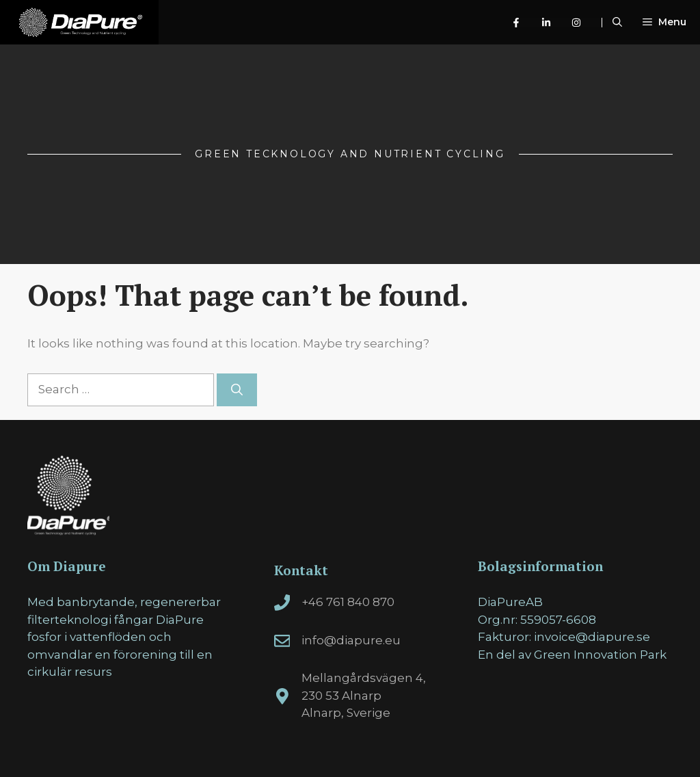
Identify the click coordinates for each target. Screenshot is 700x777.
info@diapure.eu (351, 640)
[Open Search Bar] (617, 22)
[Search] (237, 390)
